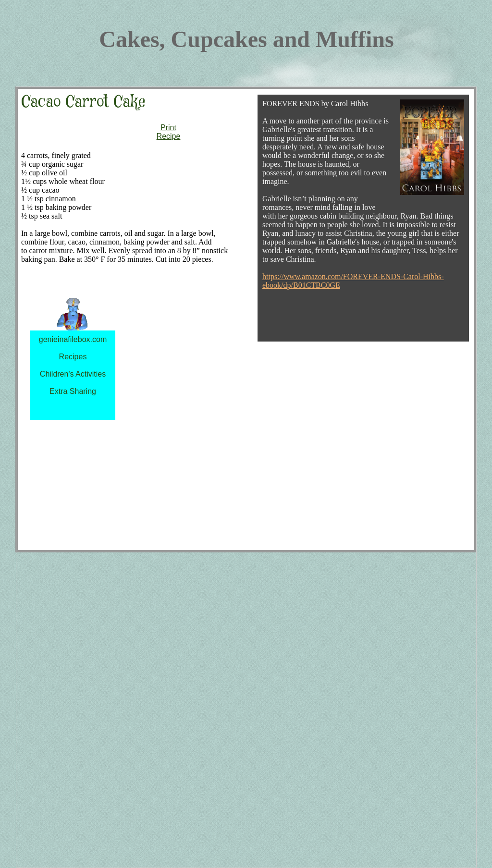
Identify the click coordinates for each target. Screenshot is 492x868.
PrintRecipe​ (169, 132)
